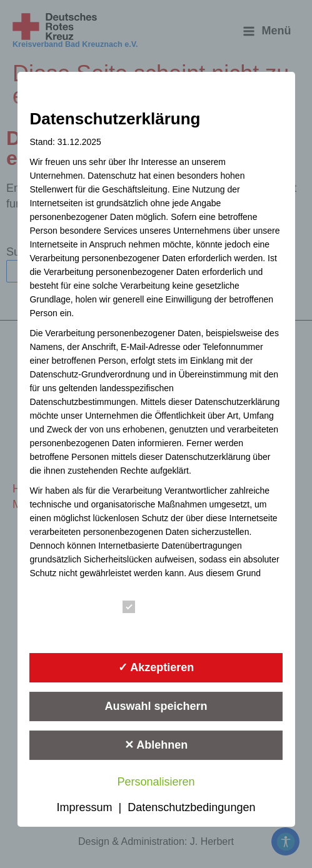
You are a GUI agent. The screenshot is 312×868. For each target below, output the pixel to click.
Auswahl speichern (156, 706)
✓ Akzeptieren (156, 667)
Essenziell (156, 607)
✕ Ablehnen (156, 745)
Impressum (85, 807)
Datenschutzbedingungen (191, 807)
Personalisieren (156, 782)
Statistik (151, 627)
